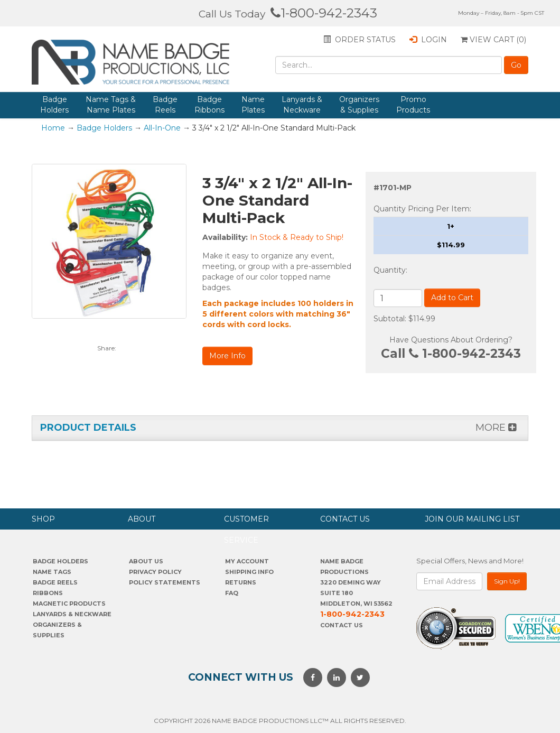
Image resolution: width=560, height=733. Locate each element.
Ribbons (48, 593)
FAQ (232, 593)
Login (428, 40)
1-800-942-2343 (324, 13)
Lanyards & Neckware (302, 105)
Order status (360, 40)
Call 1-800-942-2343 (451, 354)
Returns (241, 582)
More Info (227, 356)
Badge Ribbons (209, 105)
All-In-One (162, 128)
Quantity (390, 270)
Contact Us (342, 625)
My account (247, 561)
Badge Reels (165, 105)
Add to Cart (452, 298)
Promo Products (413, 105)
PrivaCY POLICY (155, 572)
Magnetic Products (69, 604)
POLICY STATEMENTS (165, 582)
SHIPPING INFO (249, 572)
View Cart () (493, 40)
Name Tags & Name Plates (111, 105)
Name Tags (52, 572)
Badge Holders (54, 105)
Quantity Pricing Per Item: (422, 209)
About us (146, 561)
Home (53, 128)
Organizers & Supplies (359, 105)
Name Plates (253, 105)
